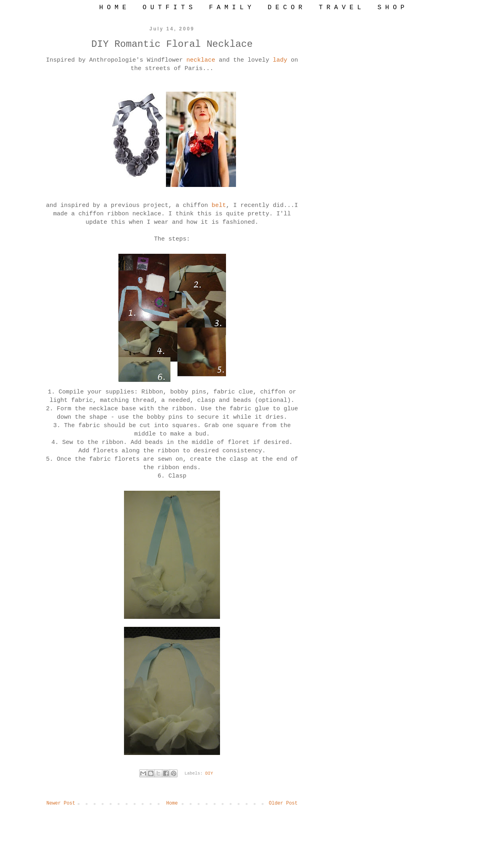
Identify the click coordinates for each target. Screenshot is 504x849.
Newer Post (61, 803)
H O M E (113, 8)
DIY (209, 773)
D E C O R (285, 8)
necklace (203, 60)
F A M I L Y (230, 8)
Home (172, 803)
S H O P (391, 8)
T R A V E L (340, 8)
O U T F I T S (167, 8)
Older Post (283, 803)
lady (282, 60)
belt (219, 206)
